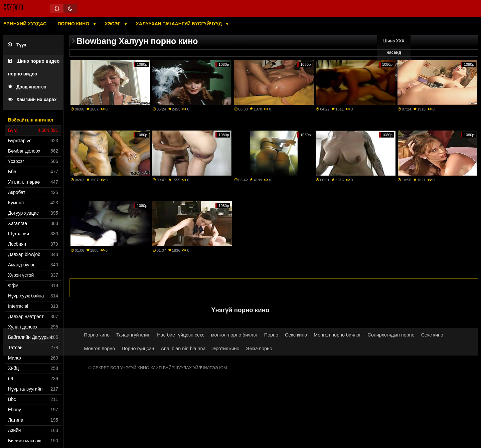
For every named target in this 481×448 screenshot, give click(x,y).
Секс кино (296, 335)
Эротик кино (226, 349)
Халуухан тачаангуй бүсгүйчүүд (180, 24)
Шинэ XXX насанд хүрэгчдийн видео (394, 58)
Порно (271, 335)
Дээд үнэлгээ (27, 87)
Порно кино (74, 24)
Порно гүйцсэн (138, 349)
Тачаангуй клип (133, 335)
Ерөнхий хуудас (25, 24)
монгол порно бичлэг (234, 335)
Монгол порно (100, 349)
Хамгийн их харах (32, 100)
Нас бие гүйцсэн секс (181, 335)
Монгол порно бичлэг (337, 335)
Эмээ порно (259, 349)
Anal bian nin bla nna (183, 349)
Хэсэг (113, 24)
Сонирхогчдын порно (391, 335)
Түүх (17, 45)
